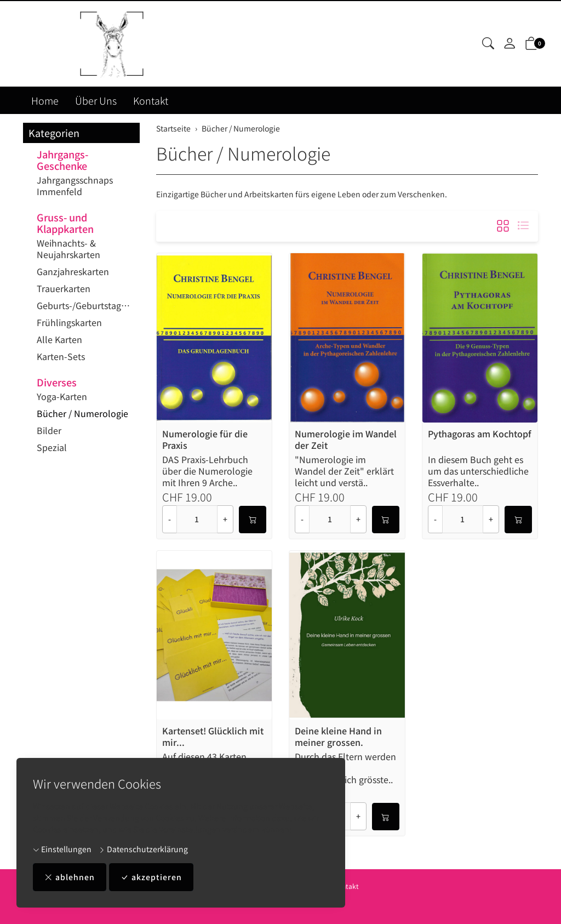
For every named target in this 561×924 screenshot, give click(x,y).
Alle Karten (59, 339)
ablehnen (70, 877)
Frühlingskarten (69, 322)
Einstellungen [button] (62, 849)
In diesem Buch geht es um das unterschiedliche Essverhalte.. (478, 471)
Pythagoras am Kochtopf (480, 434)
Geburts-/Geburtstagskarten (85, 305)
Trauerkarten (64, 288)
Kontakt (151, 100)
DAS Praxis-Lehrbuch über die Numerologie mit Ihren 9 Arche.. (207, 471)
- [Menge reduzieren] (170, 519)
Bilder (49, 430)
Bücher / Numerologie (243, 153)
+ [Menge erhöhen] (225, 519)
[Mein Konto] (510, 44)
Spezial (52, 447)
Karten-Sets (61, 356)
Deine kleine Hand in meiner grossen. (338, 737)
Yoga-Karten (62, 396)
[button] (488, 44)
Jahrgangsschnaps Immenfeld (75, 186)
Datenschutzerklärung (143, 849)
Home (45, 100)
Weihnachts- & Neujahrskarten (68, 249)
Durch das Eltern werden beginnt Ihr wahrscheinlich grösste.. (345, 768)
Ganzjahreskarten (73, 271)
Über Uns (96, 100)
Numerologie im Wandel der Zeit (346, 440)
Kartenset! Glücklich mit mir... (213, 737)
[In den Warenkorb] (253, 520)
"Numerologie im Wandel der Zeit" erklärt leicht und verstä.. (344, 471)
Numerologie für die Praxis (205, 440)
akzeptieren (151, 877)
